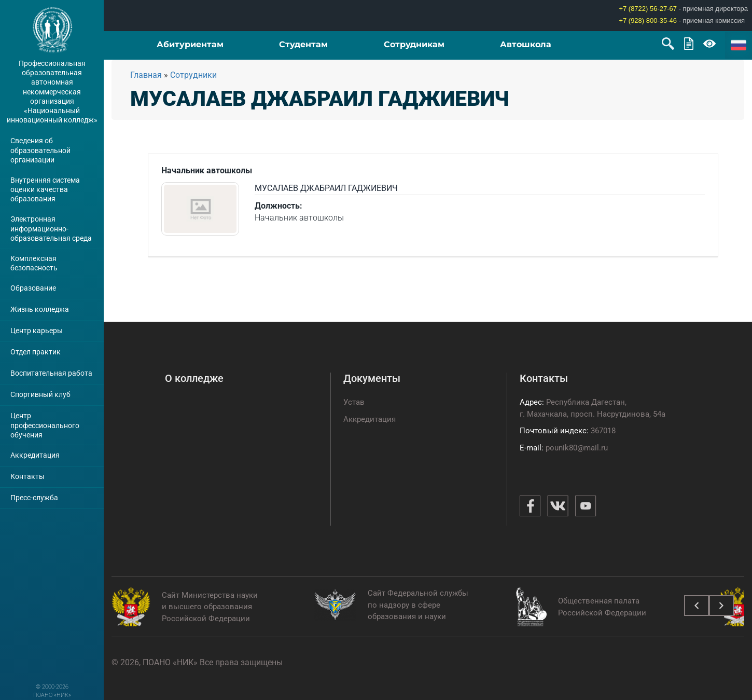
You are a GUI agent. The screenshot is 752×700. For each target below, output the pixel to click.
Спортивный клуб (40, 394)
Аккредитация (35, 455)
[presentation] (697, 606)
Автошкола (526, 44)
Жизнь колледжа (40, 309)
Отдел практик (36, 352)
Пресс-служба (34, 498)
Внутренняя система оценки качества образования (45, 189)
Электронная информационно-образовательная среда (51, 228)
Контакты (27, 476)
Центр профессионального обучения (45, 425)
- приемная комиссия (682, 20)
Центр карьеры (37, 331)
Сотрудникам (414, 44)
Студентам (303, 44)
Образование (33, 288)
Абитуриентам (190, 44)
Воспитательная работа (51, 373)
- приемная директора (683, 9)
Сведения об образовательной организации (40, 150)
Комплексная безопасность (34, 263)
